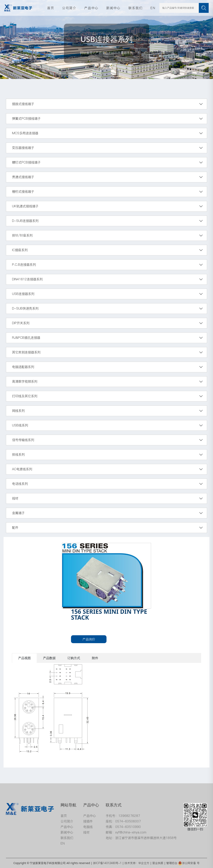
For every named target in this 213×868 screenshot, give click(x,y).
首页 (51, 8)
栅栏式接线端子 (23, 191)
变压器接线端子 (23, 148)
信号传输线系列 (23, 440)
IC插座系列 (20, 250)
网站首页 (86, 53)
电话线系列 (20, 484)
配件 (15, 527)
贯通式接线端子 (23, 177)
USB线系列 (20, 425)
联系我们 (135, 8)
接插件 (88, 821)
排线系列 (18, 454)
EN (153, 8)
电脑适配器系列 (23, 367)
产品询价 (89, 639)
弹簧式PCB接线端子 (26, 118)
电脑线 (88, 827)
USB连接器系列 (122, 53)
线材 (15, 498)
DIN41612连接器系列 (27, 279)
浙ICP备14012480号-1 (107, 863)
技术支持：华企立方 (137, 863)
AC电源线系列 (22, 469)
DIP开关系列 (21, 323)
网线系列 (18, 411)
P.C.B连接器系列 (24, 265)
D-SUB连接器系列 (25, 221)
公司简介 (69, 8)
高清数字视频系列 (25, 381)
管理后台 (172, 863)
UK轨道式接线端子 (25, 206)
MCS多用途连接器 (25, 133)
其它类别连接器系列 (26, 352)
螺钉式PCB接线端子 (26, 162)
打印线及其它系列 (25, 396)
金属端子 (18, 513)
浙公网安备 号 (189, 863)
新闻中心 (113, 8)
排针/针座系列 (22, 235)
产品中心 (91, 8)
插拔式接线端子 (23, 104)
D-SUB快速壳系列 (25, 308)
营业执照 (158, 863)
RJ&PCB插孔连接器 (26, 338)
